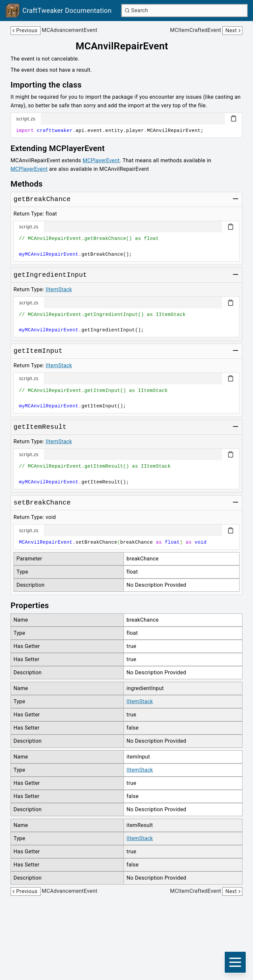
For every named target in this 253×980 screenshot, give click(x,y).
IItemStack (59, 289)
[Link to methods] (31, 184)
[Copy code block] (234, 118)
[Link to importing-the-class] (51, 85)
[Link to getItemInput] (38, 351)
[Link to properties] (34, 606)
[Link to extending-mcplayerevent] (62, 148)
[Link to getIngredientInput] (50, 275)
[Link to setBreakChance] (42, 503)
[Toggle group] (236, 199)
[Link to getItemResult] (40, 427)
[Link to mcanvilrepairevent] (126, 46)
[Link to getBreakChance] (42, 199)
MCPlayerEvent (101, 160)
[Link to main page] (58, 11)
